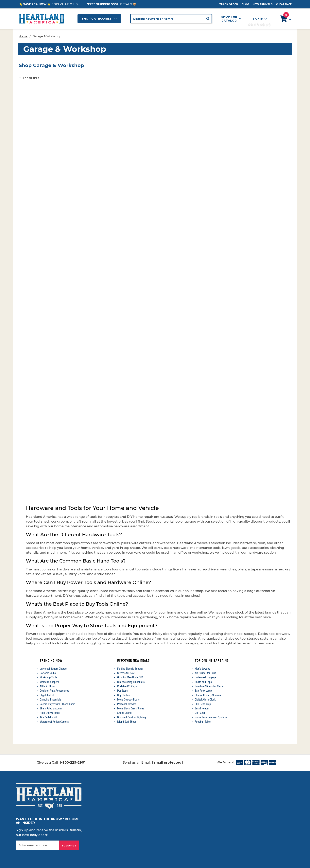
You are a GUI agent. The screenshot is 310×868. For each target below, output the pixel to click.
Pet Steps (122, 691)
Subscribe (69, 845)
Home (23, 36)
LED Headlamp (203, 704)
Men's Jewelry (202, 669)
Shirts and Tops (203, 682)
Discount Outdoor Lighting (131, 717)
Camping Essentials (51, 700)
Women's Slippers (49, 682)
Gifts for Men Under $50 (130, 677)
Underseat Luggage (205, 677)
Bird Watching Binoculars (131, 682)
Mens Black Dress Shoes (131, 708)
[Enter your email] (37, 845)
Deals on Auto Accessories (54, 691)
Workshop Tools (48, 677)
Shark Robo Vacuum (51, 708)
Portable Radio (48, 673)
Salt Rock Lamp (203, 691)
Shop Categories (99, 19)
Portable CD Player (127, 686)
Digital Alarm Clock (205, 700)
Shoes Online (124, 713)
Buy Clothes (124, 695)
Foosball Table (203, 722)
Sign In (259, 19)
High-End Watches (50, 713)
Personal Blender (127, 704)
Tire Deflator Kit (48, 717)
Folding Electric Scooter (130, 669)
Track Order (229, 4)
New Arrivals (263, 4)
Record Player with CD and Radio (58, 704)
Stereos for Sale (126, 673)
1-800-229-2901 (72, 763)
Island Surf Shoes (127, 722)
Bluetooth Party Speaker (208, 695)
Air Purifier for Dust (205, 673)
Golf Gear (200, 713)
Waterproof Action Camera (54, 722)
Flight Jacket (47, 695)
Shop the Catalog (231, 19)
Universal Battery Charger (54, 669)
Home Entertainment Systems (211, 717)
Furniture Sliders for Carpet (209, 686)
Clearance (284, 4)
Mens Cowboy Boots (128, 700)
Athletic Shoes (48, 686)
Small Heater (202, 708)
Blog (245, 4)
